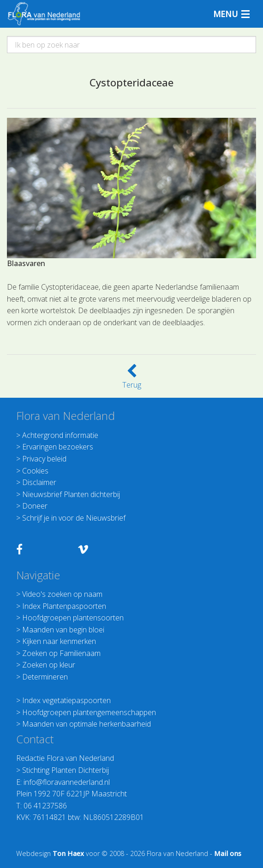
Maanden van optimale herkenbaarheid (87, 724)
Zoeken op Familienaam (61, 653)
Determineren (45, 677)
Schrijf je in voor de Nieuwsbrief (74, 518)
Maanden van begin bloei (63, 630)
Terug (132, 379)
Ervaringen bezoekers (58, 447)
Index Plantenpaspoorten (64, 606)
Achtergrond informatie (60, 435)
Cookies (35, 471)
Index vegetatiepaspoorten (66, 700)
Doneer (35, 506)
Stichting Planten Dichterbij (66, 770)
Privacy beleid (44, 459)
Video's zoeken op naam (62, 594)
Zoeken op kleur (49, 665)
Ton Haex (68, 853)
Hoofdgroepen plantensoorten (73, 618)
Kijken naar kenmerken (59, 641)
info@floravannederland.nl (67, 782)
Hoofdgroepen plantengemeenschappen (89, 712)
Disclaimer (39, 482)
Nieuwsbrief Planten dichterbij (71, 494)
